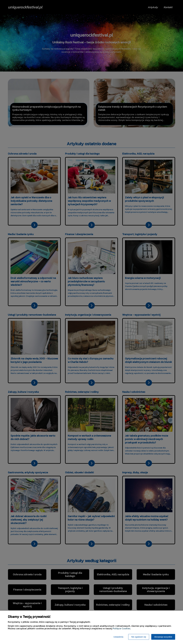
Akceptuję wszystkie (163, 637)
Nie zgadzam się (139, 637)
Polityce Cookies (121, 628)
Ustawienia (118, 637)
